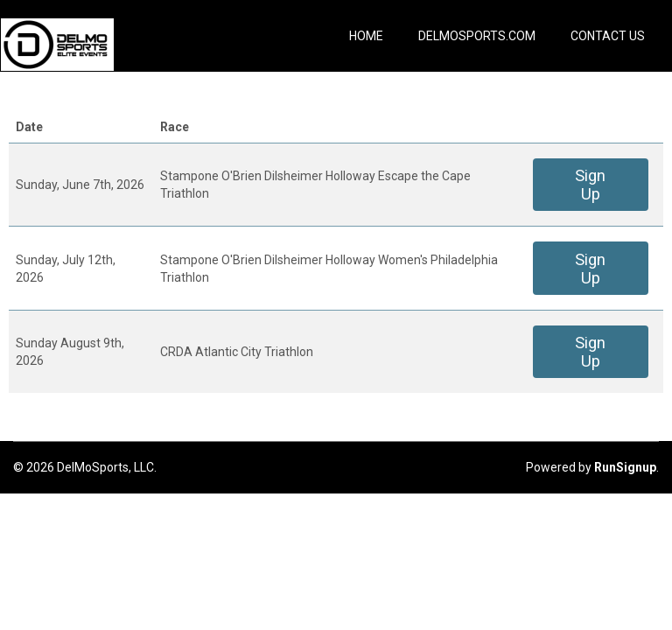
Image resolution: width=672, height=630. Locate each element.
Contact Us (608, 36)
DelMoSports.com (477, 36)
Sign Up (590, 185)
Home (366, 36)
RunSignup (625, 467)
